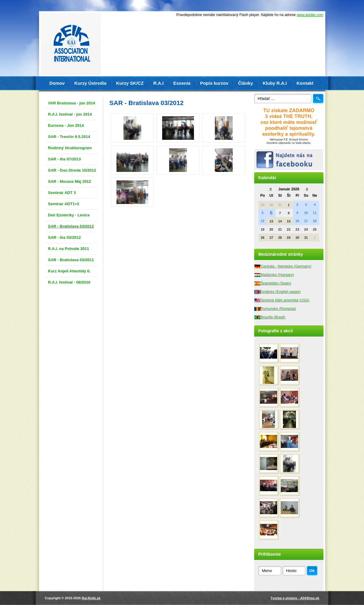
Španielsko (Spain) (276, 283)
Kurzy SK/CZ (130, 83)
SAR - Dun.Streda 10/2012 (72, 170)
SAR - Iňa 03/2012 (64, 237)
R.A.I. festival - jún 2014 (70, 114)
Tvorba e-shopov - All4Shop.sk (295, 598)
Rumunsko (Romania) (279, 309)
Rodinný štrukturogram (70, 148)
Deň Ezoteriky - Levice (69, 215)
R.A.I (159, 83)
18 (315, 221)
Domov (57, 83)
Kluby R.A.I (275, 83)
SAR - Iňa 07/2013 (64, 159)
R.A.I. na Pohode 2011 (69, 249)
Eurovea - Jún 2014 (66, 125)
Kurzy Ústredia (90, 83)
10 (306, 213)
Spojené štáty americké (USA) (285, 300)
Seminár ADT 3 (62, 193)
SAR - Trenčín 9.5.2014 (69, 137)
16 (297, 221)
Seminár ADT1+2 (64, 204)
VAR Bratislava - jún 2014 (72, 103)
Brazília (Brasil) (273, 317)
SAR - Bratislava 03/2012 (71, 226)
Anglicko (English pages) (281, 292)
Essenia (182, 83)
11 (315, 213)
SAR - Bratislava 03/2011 (71, 260)
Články (246, 83)
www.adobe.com (310, 15)
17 (306, 221)
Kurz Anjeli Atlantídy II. (69, 271)
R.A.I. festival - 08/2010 (69, 282)
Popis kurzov (214, 83)
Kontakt (305, 83)
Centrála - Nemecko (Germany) (286, 266)
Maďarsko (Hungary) (277, 275)
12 (263, 221)
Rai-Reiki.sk (91, 598)
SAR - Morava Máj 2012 (70, 181)
